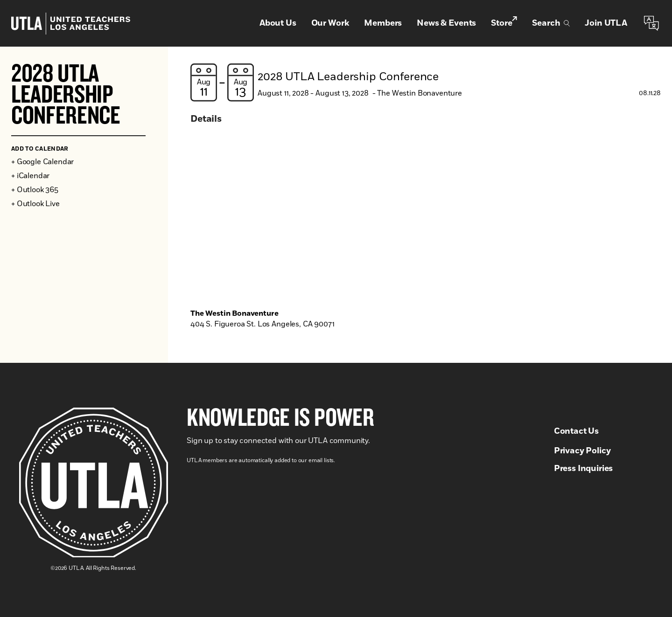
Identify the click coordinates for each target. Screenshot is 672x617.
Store (504, 23)
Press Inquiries (584, 469)
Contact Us (576, 431)
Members (383, 23)
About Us (278, 23)
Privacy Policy (582, 451)
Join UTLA (606, 23)
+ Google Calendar (42, 162)
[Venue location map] (426, 222)
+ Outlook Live (35, 204)
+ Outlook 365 (35, 190)
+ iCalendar (30, 176)
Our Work (330, 23)
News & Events (446, 23)
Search (551, 23)
